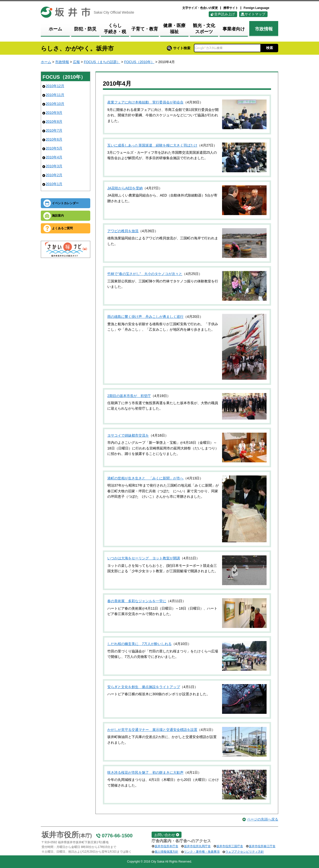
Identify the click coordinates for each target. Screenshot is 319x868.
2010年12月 (55, 86)
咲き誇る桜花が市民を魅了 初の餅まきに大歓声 (145, 772)
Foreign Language (256, 8)
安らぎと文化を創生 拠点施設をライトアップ (144, 687)
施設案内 (58, 216)
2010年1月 (54, 184)
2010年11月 (55, 95)
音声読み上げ (225, 14)
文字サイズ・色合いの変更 (200, 8)
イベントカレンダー (65, 203)
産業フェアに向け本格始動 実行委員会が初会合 (145, 102)
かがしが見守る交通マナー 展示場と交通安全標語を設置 (152, 730)
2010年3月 (54, 166)
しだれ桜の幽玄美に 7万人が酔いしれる (139, 644)
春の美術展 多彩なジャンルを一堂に (137, 601)
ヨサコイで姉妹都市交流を (128, 435)
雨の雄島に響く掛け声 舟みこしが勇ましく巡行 (145, 317)
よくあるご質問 (62, 228)
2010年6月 (54, 139)
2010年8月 (54, 122)
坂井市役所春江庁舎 (262, 846)
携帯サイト (231, 8)
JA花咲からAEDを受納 (125, 188)
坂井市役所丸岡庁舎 (197, 846)
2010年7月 (54, 130)
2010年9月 (54, 113)
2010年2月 (54, 175)
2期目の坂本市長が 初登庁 (129, 396)
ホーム (46, 62)
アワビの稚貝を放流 (123, 231)
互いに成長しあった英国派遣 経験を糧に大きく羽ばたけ (152, 145)
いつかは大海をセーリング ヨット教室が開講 (144, 558)
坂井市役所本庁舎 (166, 846)
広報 (76, 62)
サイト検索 (179, 48)
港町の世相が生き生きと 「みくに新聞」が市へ (145, 478)
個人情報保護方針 (166, 852)
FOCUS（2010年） (139, 62)
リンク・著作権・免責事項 (202, 852)
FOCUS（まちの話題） (102, 62)
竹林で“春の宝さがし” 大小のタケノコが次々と (145, 274)
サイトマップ (255, 14)
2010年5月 (54, 148)
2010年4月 (54, 157)
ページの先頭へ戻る (263, 819)
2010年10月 (55, 104)
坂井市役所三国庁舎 (230, 846)
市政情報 (62, 62)
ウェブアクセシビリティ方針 (245, 852)
